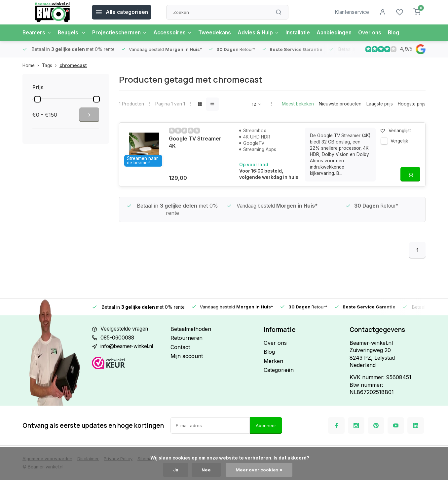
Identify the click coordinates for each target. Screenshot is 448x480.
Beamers (37, 33)
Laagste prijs (380, 104)
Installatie (304, 33)
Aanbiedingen (342, 33)
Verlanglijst (396, 131)
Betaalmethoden (191, 329)
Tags (51, 65)
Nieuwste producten (340, 104)
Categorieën (279, 370)
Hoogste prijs (412, 104)
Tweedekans (220, 33)
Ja (176, 470)
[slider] (37, 99)
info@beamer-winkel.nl (129, 347)
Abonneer (266, 425)
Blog (403, 33)
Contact (180, 347)
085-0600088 (118, 338)
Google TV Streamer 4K (195, 142)
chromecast (73, 65)
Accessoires (177, 33)
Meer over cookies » (260, 470)
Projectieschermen (122, 33)
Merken (273, 361)
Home (32, 65)
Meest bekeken (298, 104)
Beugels (73, 33)
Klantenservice (351, 12)
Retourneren (187, 338)
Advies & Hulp (264, 33)
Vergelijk (399, 141)
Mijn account (187, 356)
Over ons (379, 33)
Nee (207, 470)
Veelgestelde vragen (126, 329)
